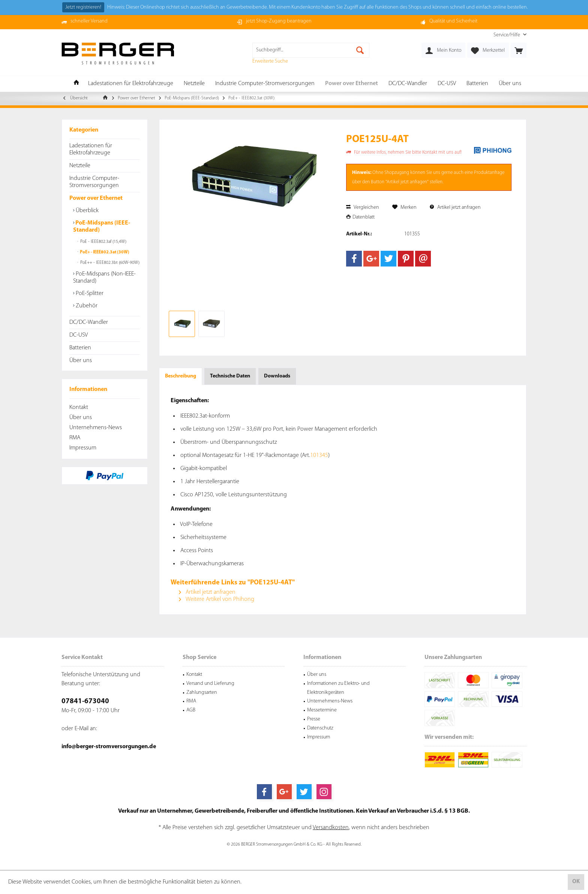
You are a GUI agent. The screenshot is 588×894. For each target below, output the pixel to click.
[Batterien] (477, 84)
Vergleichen (363, 207)
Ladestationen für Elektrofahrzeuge (91, 149)
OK (576, 882)
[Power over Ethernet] (352, 84)
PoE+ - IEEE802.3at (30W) (104, 252)
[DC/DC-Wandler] (408, 84)
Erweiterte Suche (270, 61)
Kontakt (79, 407)
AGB (191, 710)
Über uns (81, 361)
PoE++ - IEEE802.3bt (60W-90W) (109, 263)
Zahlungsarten (202, 693)
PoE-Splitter (89, 294)
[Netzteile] (194, 84)
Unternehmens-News (96, 428)
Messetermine (322, 710)
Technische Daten (230, 376)
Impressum (83, 448)
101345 (319, 455)
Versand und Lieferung (210, 684)
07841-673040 (85, 702)
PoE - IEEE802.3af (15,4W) (103, 242)
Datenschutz (320, 728)
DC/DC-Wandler (89, 322)
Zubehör (86, 306)
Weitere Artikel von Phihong (217, 599)
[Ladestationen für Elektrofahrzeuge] (131, 84)
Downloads (277, 376)
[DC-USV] (447, 84)
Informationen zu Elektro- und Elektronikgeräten (338, 688)
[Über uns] (510, 84)
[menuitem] (507, 35)
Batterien (80, 348)
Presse (314, 719)
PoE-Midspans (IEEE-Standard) (102, 227)
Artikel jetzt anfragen (455, 207)
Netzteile (80, 166)
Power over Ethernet (96, 198)
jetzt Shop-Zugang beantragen (279, 21)
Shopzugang (397, 173)
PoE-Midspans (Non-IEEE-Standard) (104, 278)
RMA (75, 438)
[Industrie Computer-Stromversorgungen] (265, 84)
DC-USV (79, 335)
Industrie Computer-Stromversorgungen (94, 182)
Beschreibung (181, 376)
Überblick (86, 211)
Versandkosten (331, 828)
